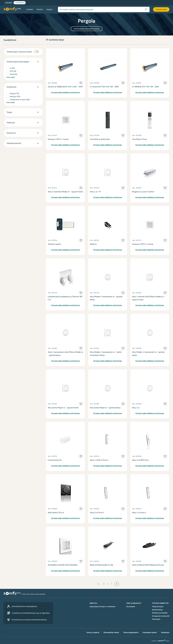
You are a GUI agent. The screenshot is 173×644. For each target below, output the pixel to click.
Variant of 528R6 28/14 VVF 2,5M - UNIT (65, 87)
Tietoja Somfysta (158, 607)
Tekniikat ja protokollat (160, 613)
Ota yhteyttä (131, 607)
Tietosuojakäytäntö (131, 632)
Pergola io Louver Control (143, 192)
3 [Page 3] (111, 584)
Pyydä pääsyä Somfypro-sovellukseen (103, 607)
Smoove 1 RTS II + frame (58, 139)
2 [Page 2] (108, 584)
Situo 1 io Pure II (139, 513)
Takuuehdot (156, 619)
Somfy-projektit (93, 632)
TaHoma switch (54, 244)
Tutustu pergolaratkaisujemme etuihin (87, 29)
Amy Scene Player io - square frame (63, 408)
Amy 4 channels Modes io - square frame (65, 192)
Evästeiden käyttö (150, 632)
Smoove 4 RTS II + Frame (143, 244)
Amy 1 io (136, 408)
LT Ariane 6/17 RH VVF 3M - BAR (104, 87)
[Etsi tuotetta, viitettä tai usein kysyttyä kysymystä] (104, 9)
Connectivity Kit (55, 460)
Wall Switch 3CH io (56, 513)
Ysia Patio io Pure (139, 139)
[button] (98, 584)
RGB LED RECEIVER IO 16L (102, 565)
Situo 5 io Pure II (97, 513)
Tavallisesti (165, 632)
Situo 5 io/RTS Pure (140, 460)
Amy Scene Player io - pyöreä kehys (105, 408)
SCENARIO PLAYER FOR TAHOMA (63, 565)
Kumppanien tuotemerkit (161, 616)
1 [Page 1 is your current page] (104, 584)
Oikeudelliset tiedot (111, 632)
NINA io (93, 244)
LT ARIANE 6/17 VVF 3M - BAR (145, 87)
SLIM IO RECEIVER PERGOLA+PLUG (148, 565)
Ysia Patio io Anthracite (100, 139)
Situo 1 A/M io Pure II (99, 460)
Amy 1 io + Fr (95, 192)
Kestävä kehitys (157, 610)
